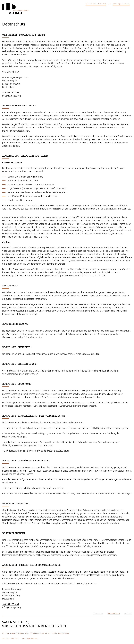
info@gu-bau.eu (121, 4)
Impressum (98, 613)
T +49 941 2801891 (96, 4)
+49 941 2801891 (11, 92)
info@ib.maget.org (11, 96)
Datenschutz (114, 613)
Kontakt (128, 613)
